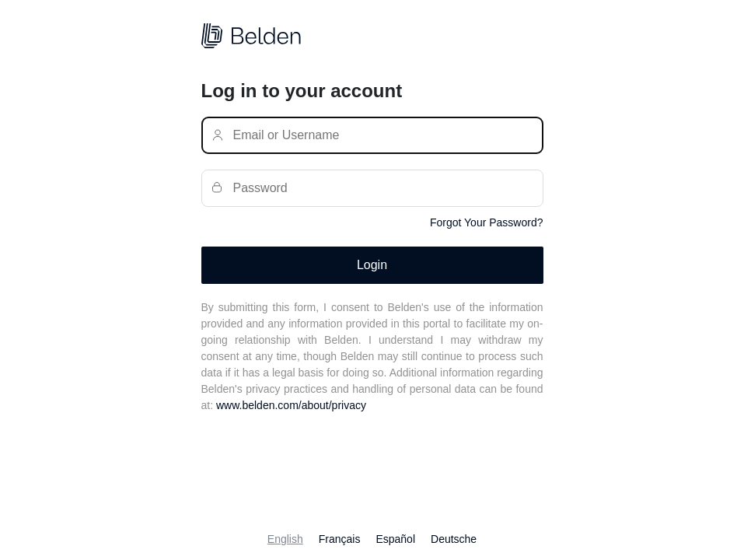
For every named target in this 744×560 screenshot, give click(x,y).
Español (395, 539)
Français (340, 539)
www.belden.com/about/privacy (291, 405)
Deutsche (454, 539)
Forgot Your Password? (487, 222)
